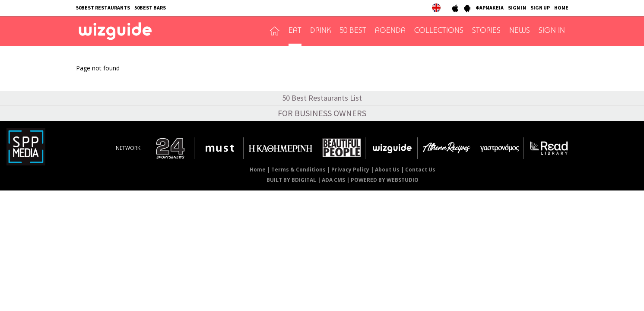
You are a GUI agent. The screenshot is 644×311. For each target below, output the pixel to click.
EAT (295, 31)
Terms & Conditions (298, 170)
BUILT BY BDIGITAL (291, 180)
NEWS (520, 31)
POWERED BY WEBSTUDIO (385, 180)
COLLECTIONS (439, 31)
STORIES (486, 31)
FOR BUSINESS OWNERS (322, 113)
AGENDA (390, 31)
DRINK (320, 31)
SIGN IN (517, 8)
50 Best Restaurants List (322, 98)
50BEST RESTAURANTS (103, 8)
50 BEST (353, 31)
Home (258, 170)
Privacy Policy (350, 170)
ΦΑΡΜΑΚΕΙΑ (490, 8)
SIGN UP (540, 8)
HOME (561, 8)
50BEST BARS (150, 8)
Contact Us (420, 170)
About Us (387, 170)
